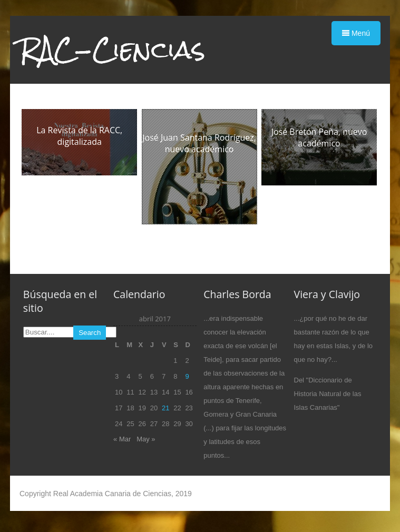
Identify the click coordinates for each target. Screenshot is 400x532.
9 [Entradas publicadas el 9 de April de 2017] (187, 376)
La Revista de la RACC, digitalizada (79, 136)
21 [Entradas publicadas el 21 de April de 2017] (165, 408)
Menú (356, 33)
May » (146, 439)
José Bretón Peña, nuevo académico (319, 137)
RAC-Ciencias (112, 50)
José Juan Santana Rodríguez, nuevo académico (199, 143)
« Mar (122, 439)
